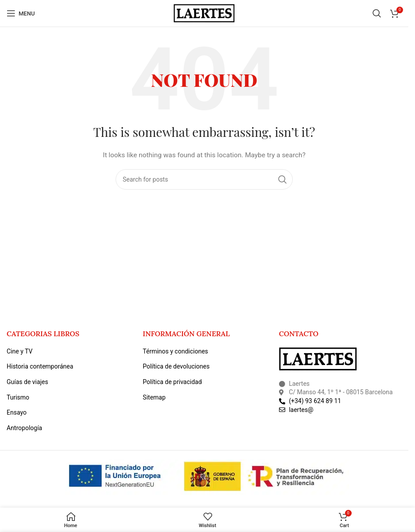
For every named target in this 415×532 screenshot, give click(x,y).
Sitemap (154, 397)
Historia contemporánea (40, 366)
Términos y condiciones (175, 351)
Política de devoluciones (176, 366)
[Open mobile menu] (21, 13)
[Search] (377, 13)
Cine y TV (19, 351)
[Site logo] (204, 13)
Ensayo (17, 412)
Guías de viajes (27, 382)
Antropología (24, 428)
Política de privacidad (172, 382)
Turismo (18, 397)
